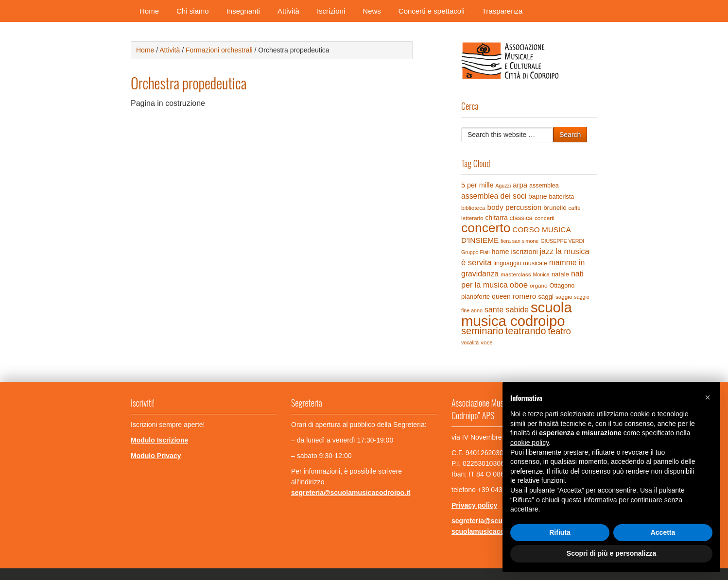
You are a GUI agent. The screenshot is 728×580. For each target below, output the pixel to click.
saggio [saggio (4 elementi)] (564, 297)
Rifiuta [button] (560, 532)
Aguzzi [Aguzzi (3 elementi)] (503, 186)
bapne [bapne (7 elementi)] (538, 196)
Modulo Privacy (156, 456)
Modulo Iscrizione (159, 440)
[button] (708, 397)
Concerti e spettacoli (432, 11)
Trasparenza (503, 11)
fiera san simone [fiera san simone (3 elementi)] (520, 241)
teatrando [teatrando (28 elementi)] (526, 331)
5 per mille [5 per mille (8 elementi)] (477, 185)
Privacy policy (474, 505)
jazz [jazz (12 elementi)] (547, 251)
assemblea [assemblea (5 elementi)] (544, 186)
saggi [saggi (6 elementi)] (546, 297)
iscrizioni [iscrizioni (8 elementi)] (524, 252)
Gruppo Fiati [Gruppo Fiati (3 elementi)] (476, 252)
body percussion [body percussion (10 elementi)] (514, 207)
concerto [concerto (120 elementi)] (486, 228)
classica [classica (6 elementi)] (521, 218)
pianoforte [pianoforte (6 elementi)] (476, 297)
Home (149, 11)
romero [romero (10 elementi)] (525, 296)
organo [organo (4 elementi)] (539, 285)
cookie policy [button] (529, 443)
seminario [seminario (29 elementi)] (482, 331)
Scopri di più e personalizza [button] (611, 553)
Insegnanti (243, 11)
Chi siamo (193, 11)
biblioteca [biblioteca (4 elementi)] (473, 208)
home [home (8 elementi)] (501, 252)
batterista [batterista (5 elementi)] (561, 197)
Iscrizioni (331, 11)
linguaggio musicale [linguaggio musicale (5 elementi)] (520, 263)
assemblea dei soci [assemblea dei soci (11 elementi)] (494, 196)
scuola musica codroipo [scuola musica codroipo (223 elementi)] (517, 314)
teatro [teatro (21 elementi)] (559, 331)
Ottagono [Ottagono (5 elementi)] (562, 286)
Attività (288, 11)
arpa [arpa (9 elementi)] (520, 185)
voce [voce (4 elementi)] (487, 342)
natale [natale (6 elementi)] (560, 274)
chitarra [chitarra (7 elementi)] (496, 218)
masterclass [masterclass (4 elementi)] (516, 274)
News (372, 11)
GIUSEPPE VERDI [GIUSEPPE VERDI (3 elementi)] (562, 241)
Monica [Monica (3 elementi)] (541, 274)
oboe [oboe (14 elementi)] (519, 285)
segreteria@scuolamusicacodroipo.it (351, 493)
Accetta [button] (663, 532)
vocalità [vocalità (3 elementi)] (470, 342)
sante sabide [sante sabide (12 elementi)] (507, 309)
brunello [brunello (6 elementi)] (555, 208)
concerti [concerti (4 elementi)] (545, 218)
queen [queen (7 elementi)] (501, 296)
